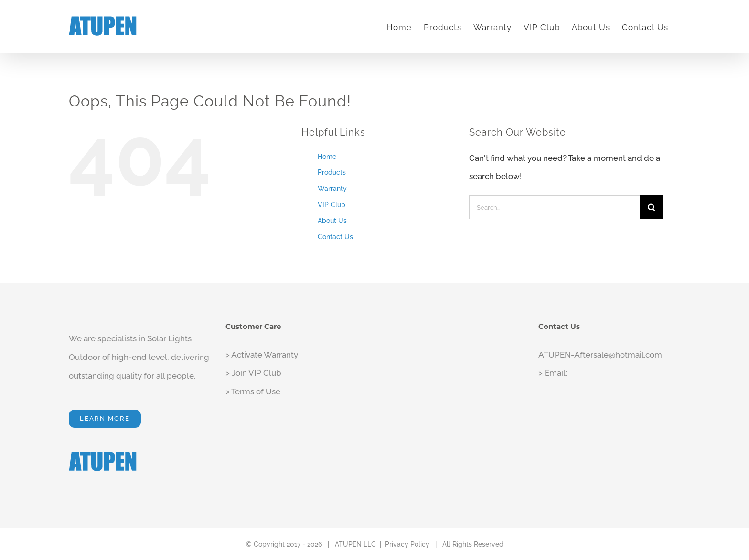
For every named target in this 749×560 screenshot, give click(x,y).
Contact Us (335, 237)
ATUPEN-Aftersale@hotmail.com (600, 355)
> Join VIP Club (253, 373)
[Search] (652, 207)
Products (332, 172)
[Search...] (554, 207)
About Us (332, 221)
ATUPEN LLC (355, 544)
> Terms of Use (253, 391)
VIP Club (332, 205)
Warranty (332, 189)
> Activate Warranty (262, 355)
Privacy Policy (407, 544)
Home (327, 157)
